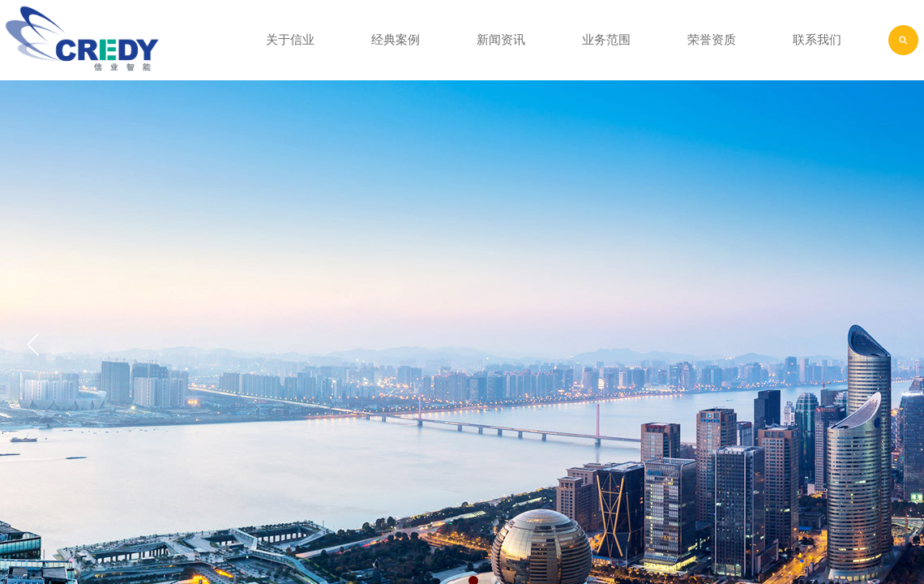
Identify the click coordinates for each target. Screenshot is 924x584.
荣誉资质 (712, 40)
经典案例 (396, 40)
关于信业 (290, 40)
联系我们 (817, 40)
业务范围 (606, 40)
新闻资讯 (501, 40)
